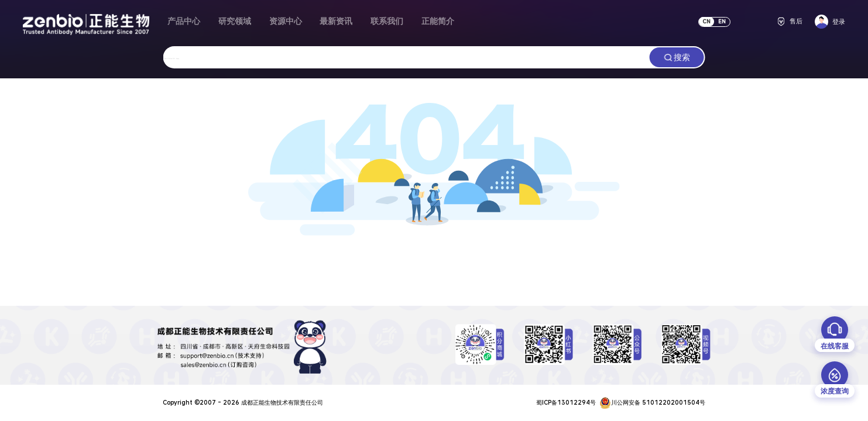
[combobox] (406, 58)
